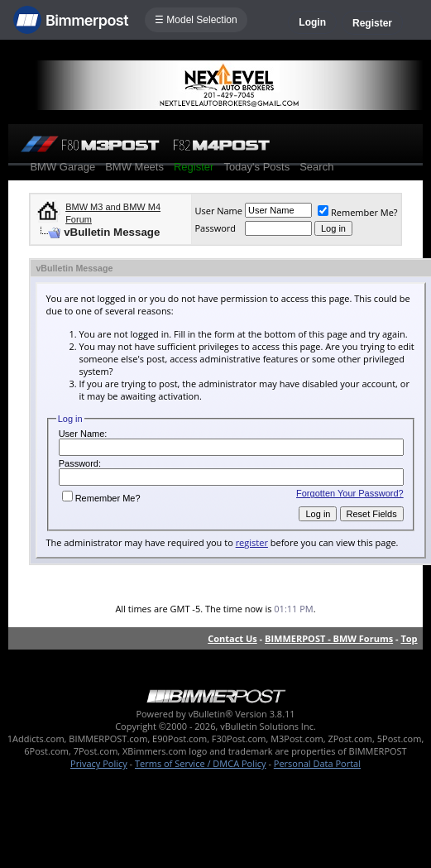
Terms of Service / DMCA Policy (201, 763)
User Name (218, 211)
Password (215, 228)
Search (316, 167)
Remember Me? (358, 212)
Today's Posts (256, 167)
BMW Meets (134, 167)
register (252, 542)
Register (372, 23)
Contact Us (232, 638)
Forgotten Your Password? (350, 493)
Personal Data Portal (317, 763)
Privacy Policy (99, 763)
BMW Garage (62, 167)
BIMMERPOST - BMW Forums (329, 638)
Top (409, 638)
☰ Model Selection (196, 20)
